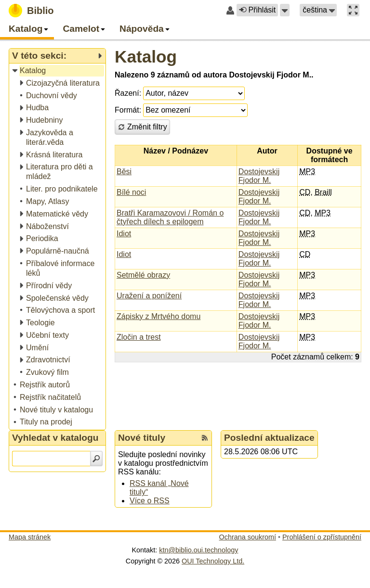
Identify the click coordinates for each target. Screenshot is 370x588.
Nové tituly (142, 438)
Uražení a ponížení (149, 296)
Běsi (124, 172)
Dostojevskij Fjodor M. (259, 176)
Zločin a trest (139, 337)
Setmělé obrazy (143, 275)
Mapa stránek (30, 537)
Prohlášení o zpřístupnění (322, 537)
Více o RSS (150, 501)
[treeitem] (58, 71)
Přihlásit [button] (257, 10)
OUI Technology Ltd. (213, 561)
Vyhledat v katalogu (55, 438)
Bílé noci (131, 192)
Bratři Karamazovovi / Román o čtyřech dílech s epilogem (170, 217)
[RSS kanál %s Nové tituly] (205, 438)
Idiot (124, 234)
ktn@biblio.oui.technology (198, 550)
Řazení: (128, 93)
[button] (285, 10)
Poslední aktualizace (269, 438)
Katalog (146, 57)
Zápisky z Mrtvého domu (159, 316)
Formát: (128, 110)
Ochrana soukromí (248, 537)
